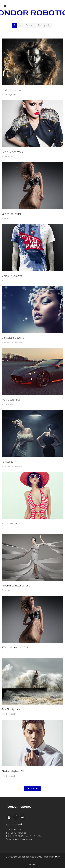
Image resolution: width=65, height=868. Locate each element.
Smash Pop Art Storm (13, 523)
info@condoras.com (23, 839)
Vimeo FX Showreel (12, 276)
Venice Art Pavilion (12, 214)
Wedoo (32, 864)
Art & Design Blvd (11, 400)
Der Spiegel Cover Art (13, 338)
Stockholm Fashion (12, 90)
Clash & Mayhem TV (13, 771)
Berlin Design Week (12, 152)
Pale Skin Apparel (11, 709)
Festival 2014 (9, 462)
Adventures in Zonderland (16, 585)
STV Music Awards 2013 (15, 647)
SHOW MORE (32, 789)
